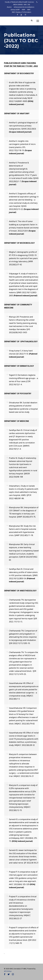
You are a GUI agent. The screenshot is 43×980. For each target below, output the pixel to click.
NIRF (24, 10)
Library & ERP (15, 10)
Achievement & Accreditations (24, 7)
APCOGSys (8, 971)
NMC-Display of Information (22, 12)
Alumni (9, 7)
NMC (29, 10)
